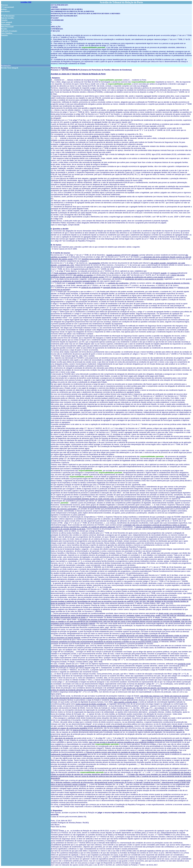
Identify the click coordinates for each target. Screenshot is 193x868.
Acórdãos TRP (26, 2)
